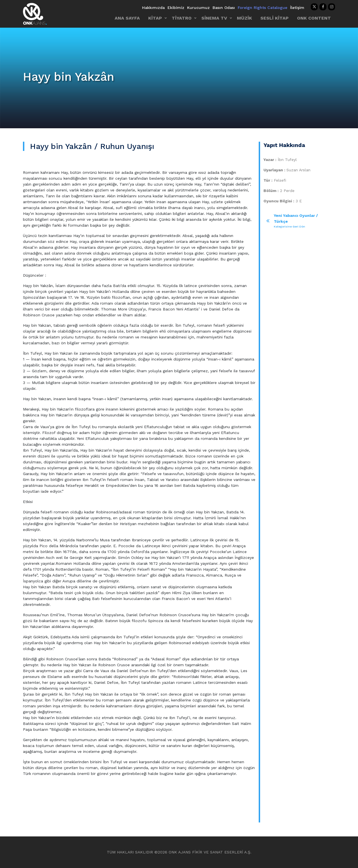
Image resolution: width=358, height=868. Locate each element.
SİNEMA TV (214, 18)
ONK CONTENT (314, 18)
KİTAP (155, 18)
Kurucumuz (198, 8)
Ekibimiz (176, 8)
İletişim (297, 8)
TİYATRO (182, 18)
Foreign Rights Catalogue (262, 8)
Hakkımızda (153, 8)
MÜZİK (244, 18)
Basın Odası (224, 8)
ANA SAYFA (127, 18)
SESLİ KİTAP (275, 18)
